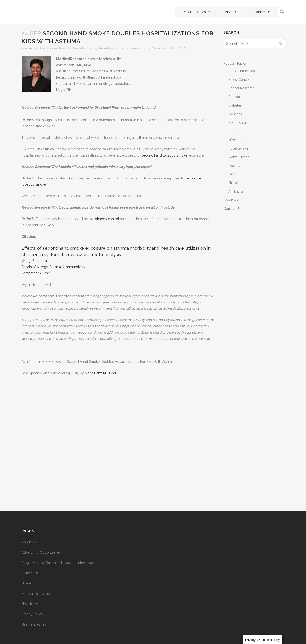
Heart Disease (239, 123)
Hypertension (239, 148)
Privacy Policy (32, 614)
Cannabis (235, 97)
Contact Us (262, 12)
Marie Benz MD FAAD (168, 48)
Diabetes (235, 105)
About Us (232, 12)
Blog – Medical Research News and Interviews (57, 563)
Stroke (233, 183)
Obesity (234, 166)
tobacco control (107, 219)
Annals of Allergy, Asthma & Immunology (53, 267)
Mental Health (239, 157)
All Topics (236, 191)
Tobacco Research (131, 48)
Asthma (60, 48)
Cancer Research (241, 88)
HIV (231, 131)
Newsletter (30, 604)
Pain (231, 174)
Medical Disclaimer (36, 594)
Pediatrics (106, 48)
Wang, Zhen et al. (35, 261)
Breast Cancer (239, 80)
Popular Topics (197, 12)
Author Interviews (82, 48)
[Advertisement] (118, 439)
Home (26, 583)
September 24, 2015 (37, 273)
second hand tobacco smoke (164, 155)
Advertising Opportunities (41, 552)
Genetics (235, 114)
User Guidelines (34, 624)
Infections (236, 140)
